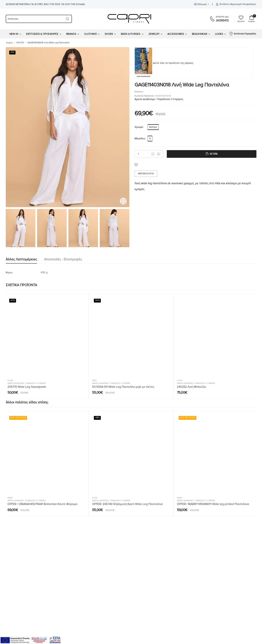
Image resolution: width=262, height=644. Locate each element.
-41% (12, 52)
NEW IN (14, 34)
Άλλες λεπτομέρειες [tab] (21, 259)
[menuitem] (15, 34)
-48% (97, 418)
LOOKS (219, 34)
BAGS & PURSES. (131, 34)
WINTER (20, 43)
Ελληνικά (200, 4)
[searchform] (34, 19)
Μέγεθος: (140, 138)
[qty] (149, 154)
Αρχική (9, 43)
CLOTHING (90, 34)
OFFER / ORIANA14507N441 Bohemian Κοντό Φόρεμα (42, 504)
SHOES (109, 34)
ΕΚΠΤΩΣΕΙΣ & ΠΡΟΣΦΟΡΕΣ (42, 34)
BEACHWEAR (200, 34)
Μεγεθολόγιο (146, 174)
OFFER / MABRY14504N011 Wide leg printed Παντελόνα (213, 504)
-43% (13, 300)
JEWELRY (154, 34)
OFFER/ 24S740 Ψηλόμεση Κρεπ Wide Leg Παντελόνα (127, 504)
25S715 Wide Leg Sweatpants (27, 387)
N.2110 (10, 381)
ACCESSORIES (176, 34)
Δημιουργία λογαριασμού (243, 4)
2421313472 (222, 21)
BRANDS (71, 34)
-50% (97, 300)
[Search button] (67, 19)
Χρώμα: (139, 127)
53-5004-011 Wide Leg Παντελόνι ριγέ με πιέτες (123, 387)
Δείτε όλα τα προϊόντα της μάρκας (173, 63)
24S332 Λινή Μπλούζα (191, 387)
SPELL (95, 381)
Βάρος (9, 273)
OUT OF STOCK (18, 418)
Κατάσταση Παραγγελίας (243, 34)
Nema (10, 498)
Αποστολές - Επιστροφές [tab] (63, 259)
